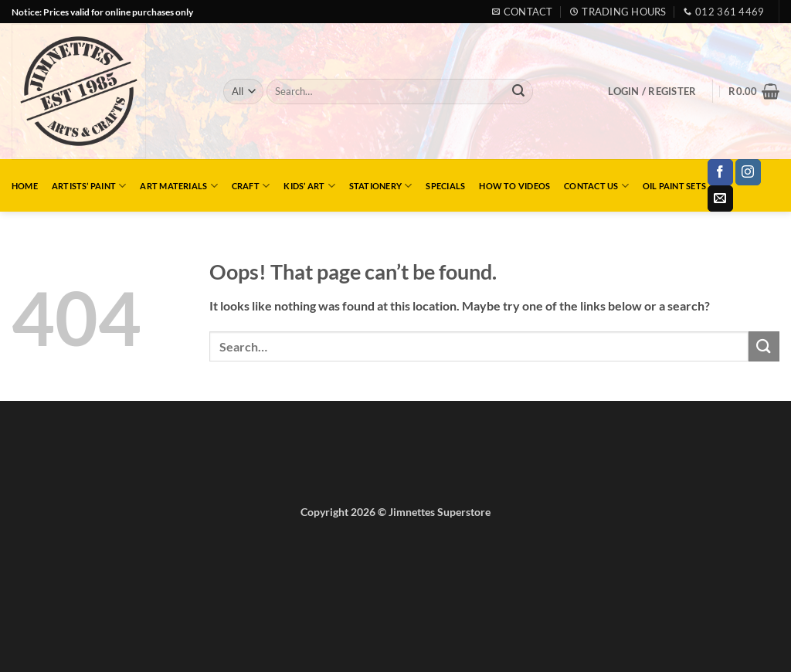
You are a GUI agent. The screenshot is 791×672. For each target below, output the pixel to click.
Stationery (381, 186)
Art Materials (178, 186)
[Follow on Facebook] (720, 172)
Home (25, 186)
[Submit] (518, 92)
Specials (445, 186)
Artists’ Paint (89, 186)
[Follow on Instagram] (748, 172)
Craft (251, 186)
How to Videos (514, 186)
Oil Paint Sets (674, 186)
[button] (652, 91)
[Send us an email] (720, 199)
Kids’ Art (309, 186)
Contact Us (596, 186)
